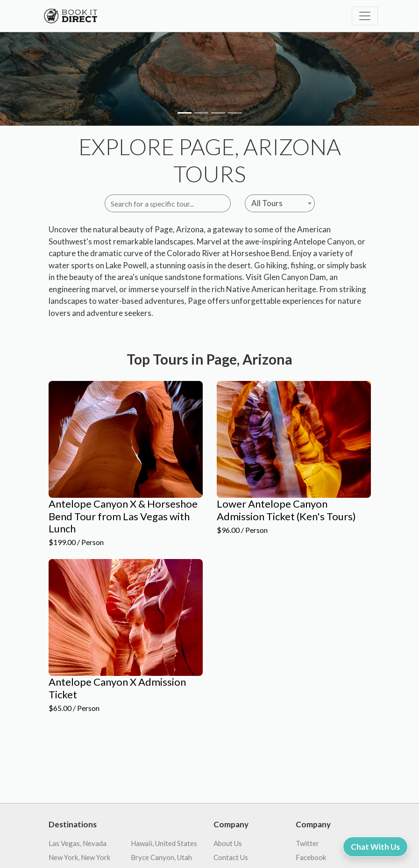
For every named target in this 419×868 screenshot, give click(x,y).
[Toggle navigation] (365, 16)
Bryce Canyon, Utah (161, 857)
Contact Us (231, 857)
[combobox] (280, 203)
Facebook (311, 857)
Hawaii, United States (164, 843)
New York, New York (79, 857)
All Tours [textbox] (267, 203)
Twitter (307, 843)
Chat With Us (375, 847)
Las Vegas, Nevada (78, 843)
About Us (228, 843)
